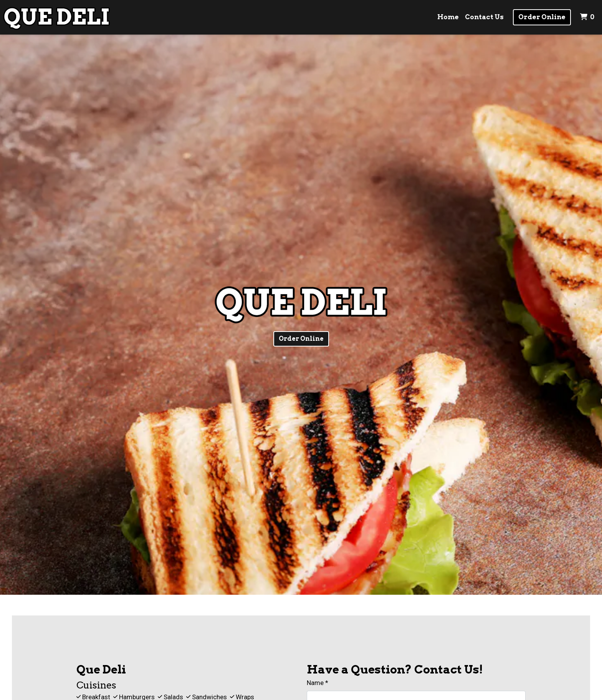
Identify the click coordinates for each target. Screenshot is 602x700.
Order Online (542, 17)
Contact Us (484, 17)
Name (315, 683)
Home (448, 17)
